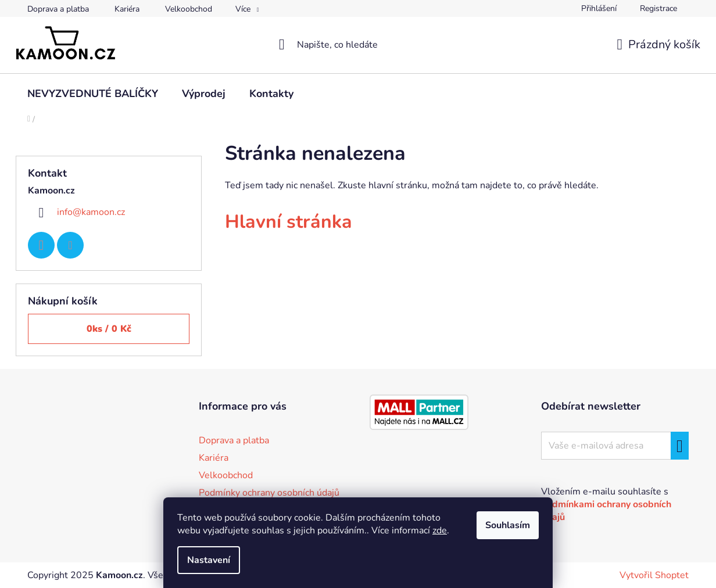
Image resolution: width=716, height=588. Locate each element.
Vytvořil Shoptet (654, 575)
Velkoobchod (189, 9)
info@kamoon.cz (91, 212)
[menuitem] (93, 94)
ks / (109, 329)
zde (440, 530)
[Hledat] (358, 45)
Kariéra (127, 9)
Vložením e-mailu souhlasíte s (606, 504)
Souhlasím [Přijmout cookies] (508, 525)
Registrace (658, 8)
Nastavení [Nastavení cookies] (209, 560)
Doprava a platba (58, 9)
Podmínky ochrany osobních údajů (269, 493)
